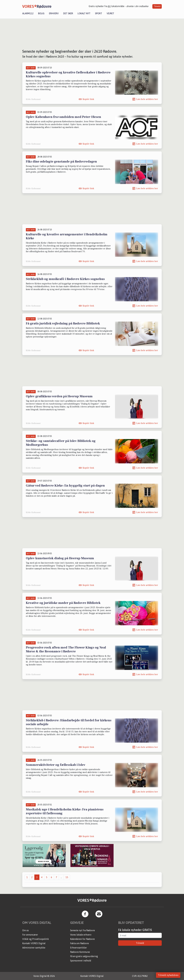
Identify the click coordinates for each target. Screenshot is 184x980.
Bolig (41, 13)
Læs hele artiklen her (147, 99)
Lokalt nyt (84, 13)
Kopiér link (88, 99)
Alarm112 (28, 13)
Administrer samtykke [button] (34, 948)
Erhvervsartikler (78, 948)
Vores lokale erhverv (81, 935)
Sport (99, 13)
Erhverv (54, 13)
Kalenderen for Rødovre (82, 939)
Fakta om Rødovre (79, 943)
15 (67, 877)
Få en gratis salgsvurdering (84, 956)
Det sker (68, 13)
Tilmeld (157, 6)
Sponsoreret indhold (81, 961)
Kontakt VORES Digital (34, 943)
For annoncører (30, 935)
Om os (26, 930)
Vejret (110, 13)
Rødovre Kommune (80, 952)
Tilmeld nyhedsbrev (168, 975)
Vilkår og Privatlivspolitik (36, 939)
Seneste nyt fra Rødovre (83, 930)
